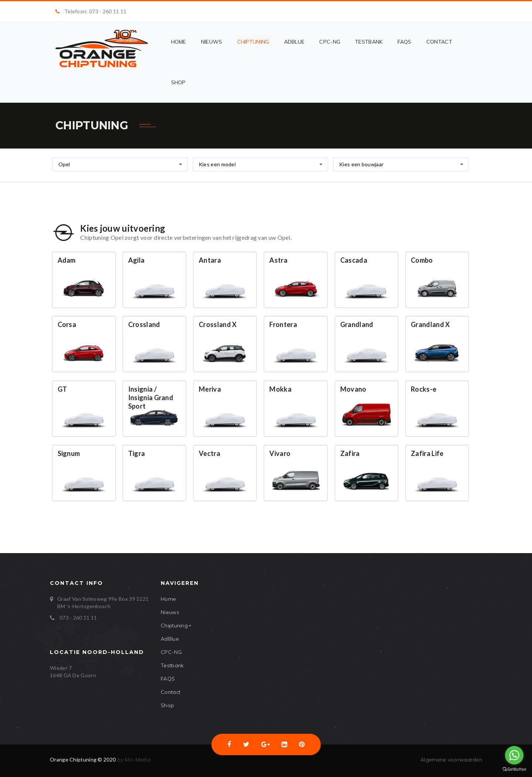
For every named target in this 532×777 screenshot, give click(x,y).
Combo (422, 260)
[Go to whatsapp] (514, 755)
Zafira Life (427, 453)
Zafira (350, 453)
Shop (178, 82)
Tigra (137, 453)
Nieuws (212, 42)
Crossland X (218, 324)
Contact (439, 42)
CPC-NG (330, 42)
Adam (67, 260)
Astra (278, 260)
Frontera (283, 324)
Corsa (67, 324)
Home (179, 42)
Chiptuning (253, 42)
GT (62, 389)
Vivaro (280, 453)
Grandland (357, 324)
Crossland (144, 324)
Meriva (210, 389)
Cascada (354, 260)
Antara (210, 260)
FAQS (405, 42)
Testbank (369, 42)
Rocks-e (424, 389)
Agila (137, 260)
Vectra (209, 453)
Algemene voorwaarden (451, 760)
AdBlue (294, 42)
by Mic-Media (133, 760)
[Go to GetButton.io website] (514, 769)
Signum (69, 453)
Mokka (280, 389)
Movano (353, 389)
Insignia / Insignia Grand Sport (151, 398)
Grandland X (430, 324)
